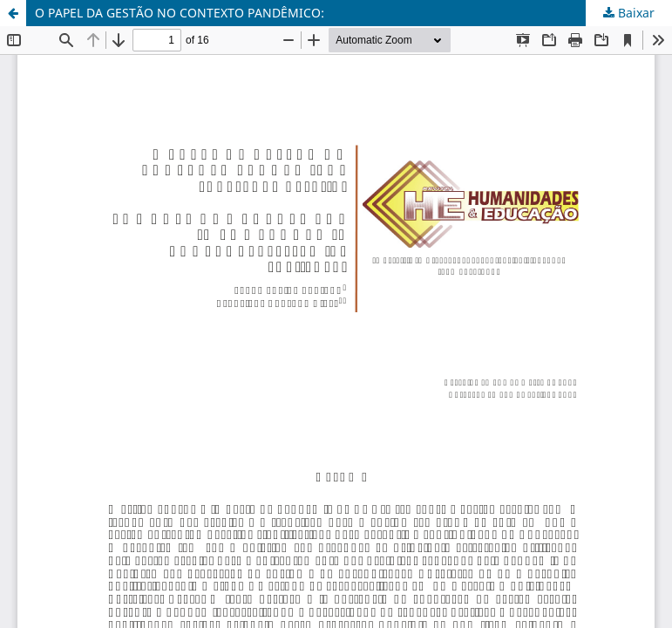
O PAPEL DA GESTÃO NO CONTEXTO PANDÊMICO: (180, 13)
